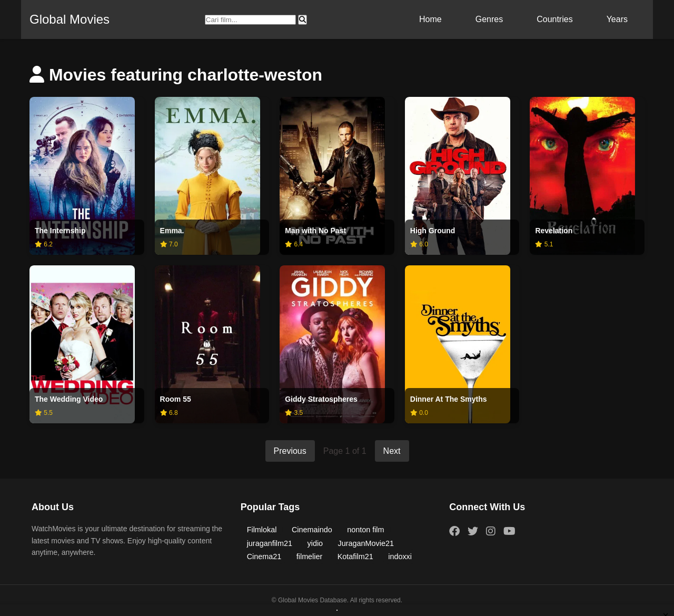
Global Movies (70, 19)
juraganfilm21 (270, 543)
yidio (315, 543)
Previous (290, 451)
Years (617, 19)
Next (392, 451)
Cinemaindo (312, 530)
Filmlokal (262, 530)
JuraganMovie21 (366, 543)
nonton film (365, 530)
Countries (554, 19)
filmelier (310, 557)
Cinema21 (264, 557)
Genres (489, 19)
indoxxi (400, 557)
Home (430, 19)
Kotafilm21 (355, 557)
